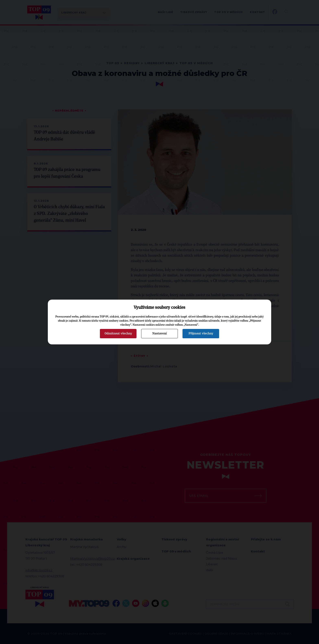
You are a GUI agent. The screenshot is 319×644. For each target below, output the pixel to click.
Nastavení (159, 333)
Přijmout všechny (201, 333)
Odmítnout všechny (118, 333)
